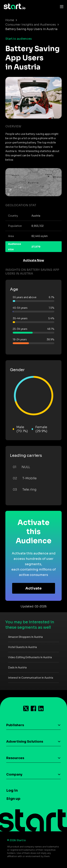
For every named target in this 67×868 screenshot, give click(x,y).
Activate (33, 588)
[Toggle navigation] (61, 6)
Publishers (15, 725)
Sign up (13, 799)
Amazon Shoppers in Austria (25, 637)
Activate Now (34, 260)
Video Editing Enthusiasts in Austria (30, 657)
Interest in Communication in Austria (31, 678)
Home (10, 20)
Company (14, 774)
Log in (12, 790)
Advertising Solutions (25, 742)
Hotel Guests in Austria (22, 647)
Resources (15, 758)
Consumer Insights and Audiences (31, 25)
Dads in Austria (17, 667)
